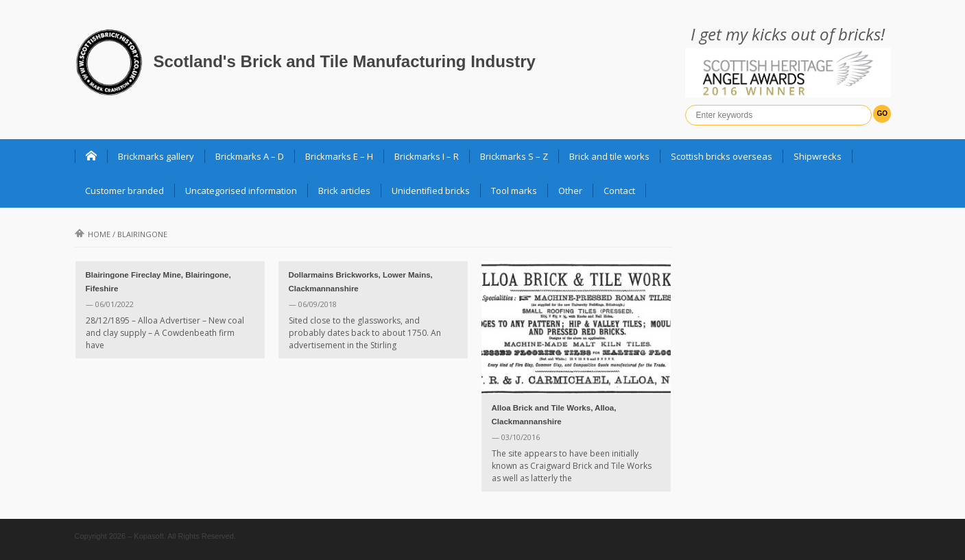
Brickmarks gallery (156, 156)
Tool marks (514, 191)
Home (93, 234)
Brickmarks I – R (427, 156)
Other (570, 191)
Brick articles (344, 191)
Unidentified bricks (431, 191)
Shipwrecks (818, 156)
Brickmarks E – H (339, 156)
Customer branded (124, 191)
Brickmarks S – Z (514, 156)
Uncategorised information (241, 191)
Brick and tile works (609, 156)
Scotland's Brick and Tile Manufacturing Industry (345, 61)
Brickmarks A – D (250, 156)
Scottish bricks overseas (722, 156)
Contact (619, 191)
